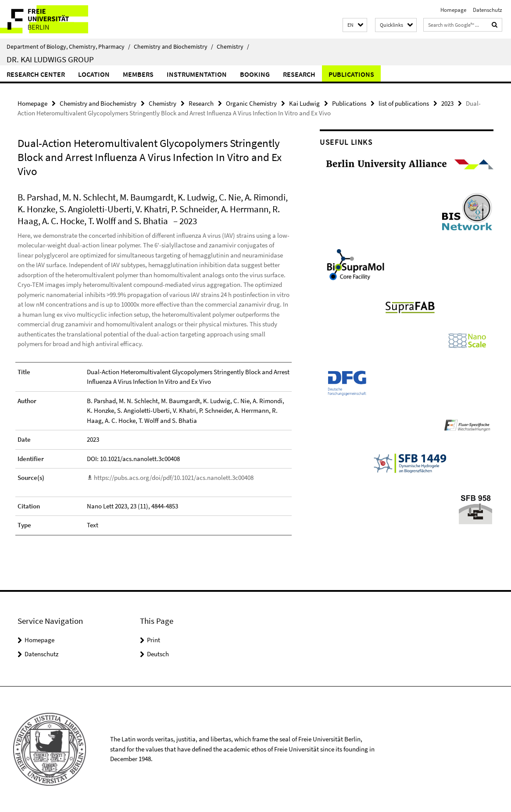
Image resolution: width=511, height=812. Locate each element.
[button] (355, 25)
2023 (447, 103)
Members (138, 74)
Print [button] (154, 640)
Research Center (36, 74)
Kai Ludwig (304, 103)
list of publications (404, 103)
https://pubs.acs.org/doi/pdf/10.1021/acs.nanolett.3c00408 (174, 478)
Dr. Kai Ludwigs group (50, 59)
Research (299, 74)
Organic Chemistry (251, 103)
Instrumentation (197, 74)
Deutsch (158, 654)
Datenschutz (488, 10)
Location (94, 74)
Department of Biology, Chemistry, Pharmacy (68, 47)
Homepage (453, 10)
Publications (351, 74)
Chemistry (233, 47)
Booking (255, 74)
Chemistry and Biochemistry (173, 47)
